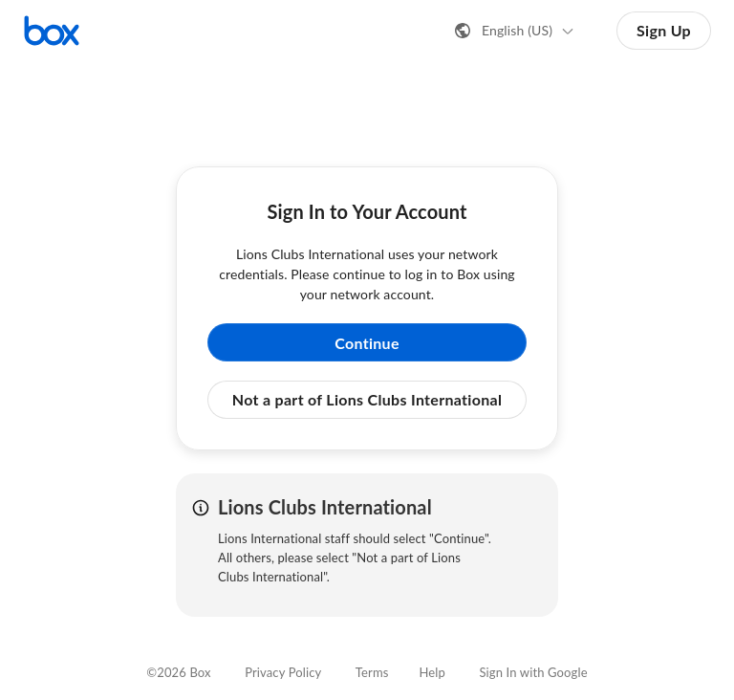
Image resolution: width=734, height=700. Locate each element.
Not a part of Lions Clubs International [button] (367, 399)
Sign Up (664, 30)
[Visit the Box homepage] (52, 31)
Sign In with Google (533, 672)
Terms (372, 672)
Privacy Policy (283, 672)
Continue (367, 343)
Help (432, 672)
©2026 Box (178, 672)
